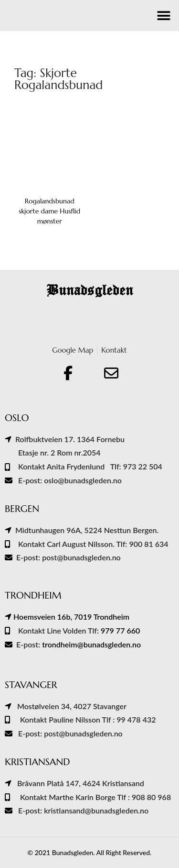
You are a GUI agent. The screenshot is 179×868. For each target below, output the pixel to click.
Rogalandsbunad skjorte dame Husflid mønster (49, 211)
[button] (163, 16)
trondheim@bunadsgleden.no (91, 644)
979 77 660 (120, 630)
